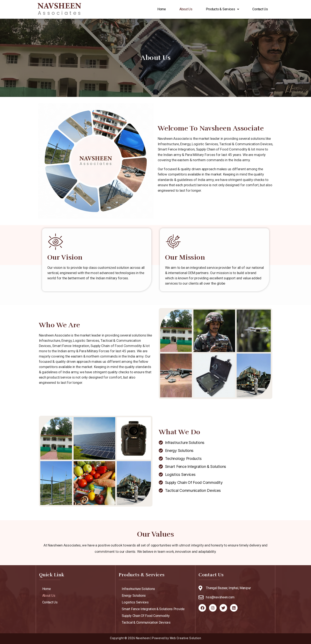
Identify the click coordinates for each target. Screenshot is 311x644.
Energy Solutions (134, 596)
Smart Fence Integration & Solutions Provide (153, 609)
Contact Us (260, 9)
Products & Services (222, 9)
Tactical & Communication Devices (146, 622)
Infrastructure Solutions (138, 589)
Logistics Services (135, 602)
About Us (186, 9)
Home (162, 9)
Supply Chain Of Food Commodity (146, 616)
